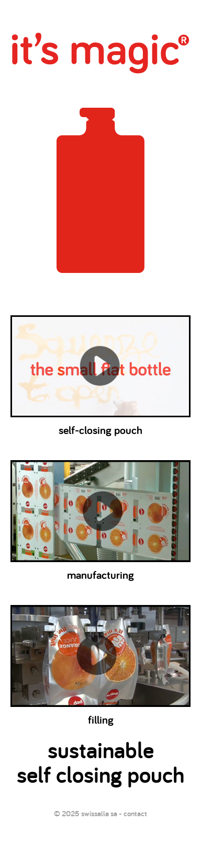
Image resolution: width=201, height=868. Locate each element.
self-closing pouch (100, 375)
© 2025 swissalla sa (86, 813)
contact (135, 813)
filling (100, 664)
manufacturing (100, 519)
